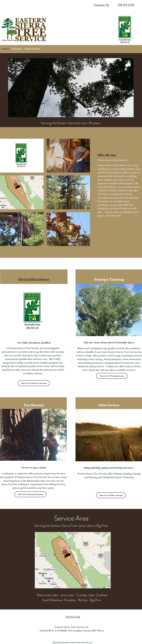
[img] (22, 156)
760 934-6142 (126, 5)
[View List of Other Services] (111, 495)
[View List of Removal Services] (30, 494)
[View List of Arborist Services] (34, 383)
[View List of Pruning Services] (112, 376)
